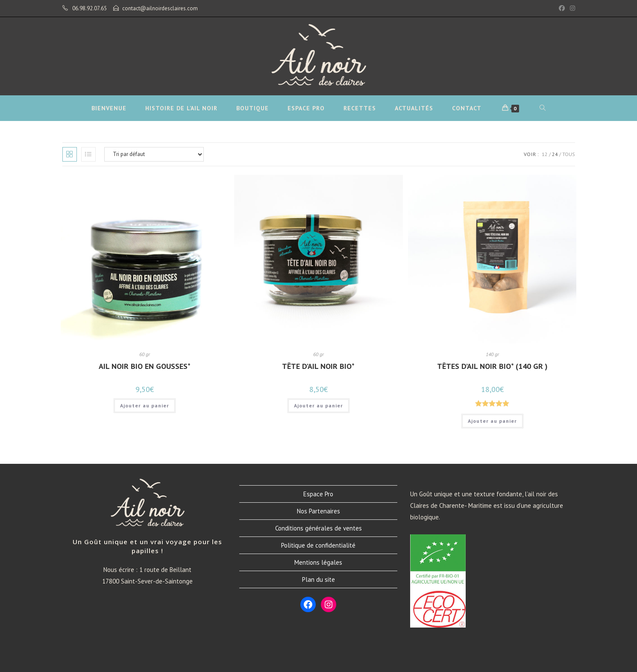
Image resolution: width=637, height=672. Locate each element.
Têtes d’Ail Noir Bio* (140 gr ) (492, 366)
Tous (569, 154)
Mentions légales (318, 562)
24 (555, 154)
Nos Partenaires (318, 511)
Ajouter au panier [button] (145, 405)
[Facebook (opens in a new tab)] (562, 9)
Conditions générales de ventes (318, 528)
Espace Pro (318, 494)
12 (545, 154)
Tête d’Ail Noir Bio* (318, 366)
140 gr (492, 354)
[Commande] (154, 154)
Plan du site (318, 579)
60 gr (145, 354)
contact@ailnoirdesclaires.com (160, 8)
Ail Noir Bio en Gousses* (145, 366)
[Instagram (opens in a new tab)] (571, 9)
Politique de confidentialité (318, 545)
